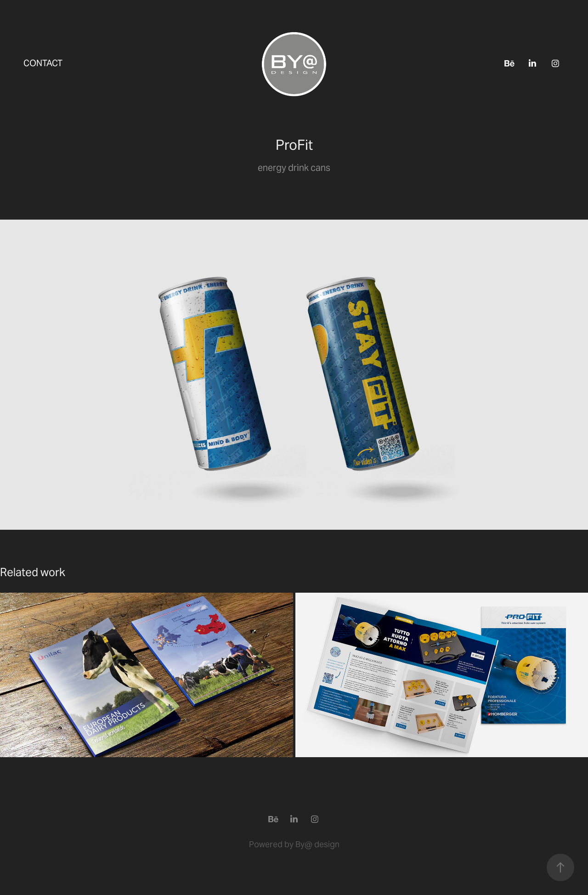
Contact (43, 63)
